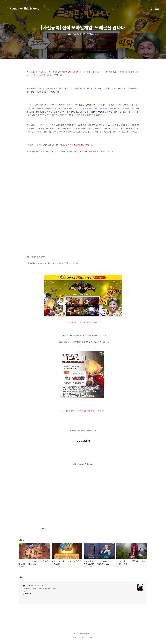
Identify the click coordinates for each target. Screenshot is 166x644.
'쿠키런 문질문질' (132, 72)
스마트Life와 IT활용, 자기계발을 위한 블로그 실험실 (40, 589)
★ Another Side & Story (20, 8)
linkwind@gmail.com (86, 633)
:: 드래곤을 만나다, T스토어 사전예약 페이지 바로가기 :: (83, 411)
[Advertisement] (83, 464)
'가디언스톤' (31, 75)
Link (73, 633)
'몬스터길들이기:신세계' (46, 75)
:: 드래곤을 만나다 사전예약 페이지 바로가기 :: (83, 322)
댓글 (22, 577)
